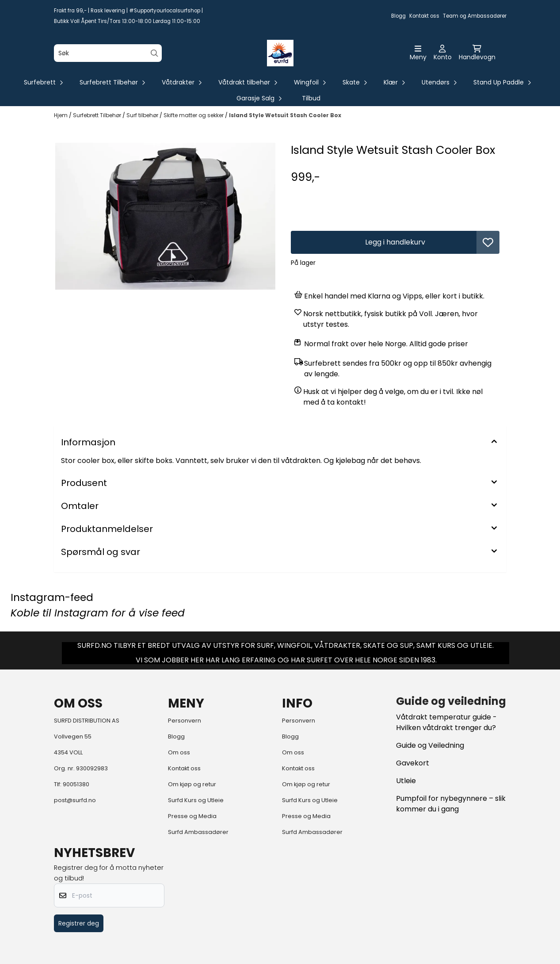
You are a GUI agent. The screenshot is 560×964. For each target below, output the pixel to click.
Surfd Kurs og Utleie (196, 800)
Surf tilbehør (143, 115)
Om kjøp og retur (192, 784)
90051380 (76, 784)
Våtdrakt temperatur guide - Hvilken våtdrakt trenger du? (446, 722)
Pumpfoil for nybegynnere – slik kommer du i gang (451, 804)
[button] (488, 242)
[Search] (154, 53)
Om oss (179, 752)
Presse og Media (192, 816)
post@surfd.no (75, 800)
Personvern (185, 721)
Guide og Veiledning (430, 745)
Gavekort (413, 763)
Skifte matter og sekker (194, 115)
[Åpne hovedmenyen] (418, 53)
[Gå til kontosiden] (443, 53)
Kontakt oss (424, 16)
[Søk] (108, 53)
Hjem (61, 115)
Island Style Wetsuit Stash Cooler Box (285, 115)
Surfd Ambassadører (198, 832)
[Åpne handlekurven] (477, 53)
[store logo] (280, 53)
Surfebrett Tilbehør (98, 115)
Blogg (398, 16)
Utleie (406, 781)
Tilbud (311, 98)
